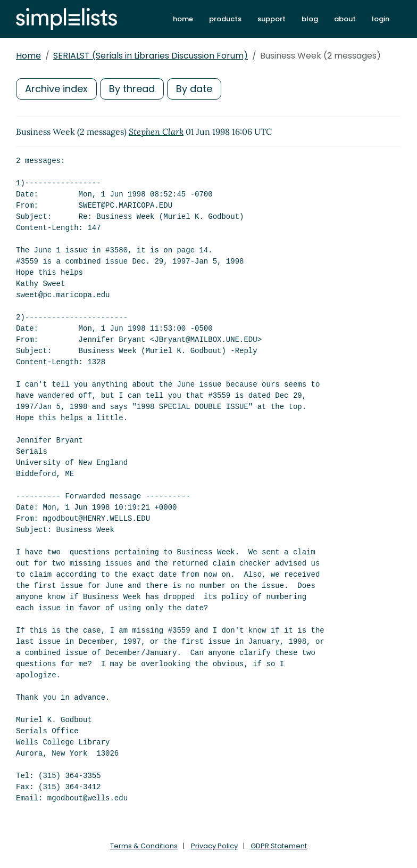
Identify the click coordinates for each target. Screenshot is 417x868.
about (345, 19)
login (381, 19)
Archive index (56, 89)
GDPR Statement (279, 846)
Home (28, 56)
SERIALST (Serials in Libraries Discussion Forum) (151, 56)
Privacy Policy (214, 846)
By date (194, 89)
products (225, 19)
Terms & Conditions (144, 846)
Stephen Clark (156, 132)
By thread (132, 89)
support (272, 19)
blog (310, 19)
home (183, 19)
